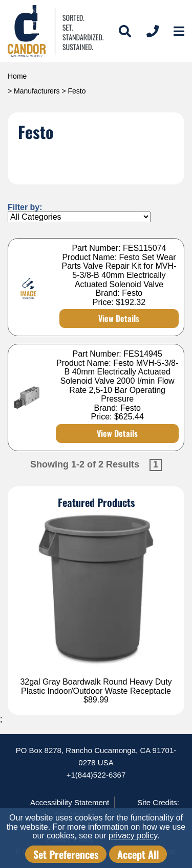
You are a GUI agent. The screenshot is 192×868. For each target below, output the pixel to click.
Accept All (138, 854)
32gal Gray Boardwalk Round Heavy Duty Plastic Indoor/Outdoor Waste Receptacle (96, 686)
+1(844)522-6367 (96, 775)
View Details (119, 318)
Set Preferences (66, 854)
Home (17, 76)
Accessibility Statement (70, 802)
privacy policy (133, 836)
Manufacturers (37, 91)
